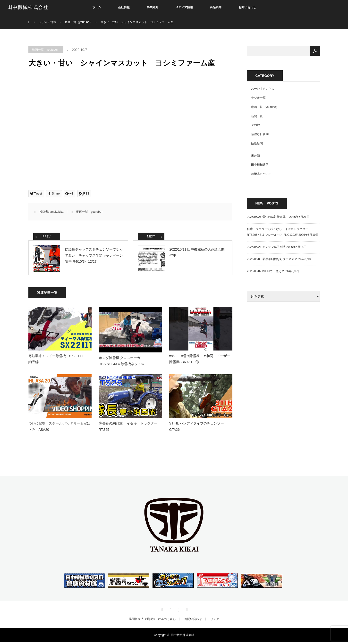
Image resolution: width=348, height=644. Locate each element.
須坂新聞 (257, 143)
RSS (187, 611)
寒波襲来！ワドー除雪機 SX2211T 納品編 (59, 361)
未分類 (255, 155)
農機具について (261, 174)
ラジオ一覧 (258, 98)
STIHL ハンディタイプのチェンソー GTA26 (198, 428)
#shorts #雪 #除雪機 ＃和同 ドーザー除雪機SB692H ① (200, 361)
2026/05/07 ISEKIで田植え (264, 271)
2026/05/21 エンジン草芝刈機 (266, 247)
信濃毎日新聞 (260, 134)
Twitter (161, 611)
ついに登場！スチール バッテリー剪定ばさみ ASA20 (59, 428)
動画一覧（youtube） (46, 50)
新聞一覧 (257, 116)
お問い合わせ (247, 7)
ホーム (97, 7)
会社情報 (124, 7)
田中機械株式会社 (28, 7)
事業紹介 (153, 7)
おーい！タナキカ (263, 89)
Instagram (178, 611)
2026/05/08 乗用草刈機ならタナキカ (271, 259)
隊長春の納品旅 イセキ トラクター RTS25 (130, 428)
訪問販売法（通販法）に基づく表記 (152, 621)
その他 (255, 125)
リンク (215, 621)
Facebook (170, 611)
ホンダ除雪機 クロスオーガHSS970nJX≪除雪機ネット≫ (122, 363)
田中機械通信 (260, 165)
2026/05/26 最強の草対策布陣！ (268, 217)
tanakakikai (57, 212)
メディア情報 (184, 7)
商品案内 (216, 7)
